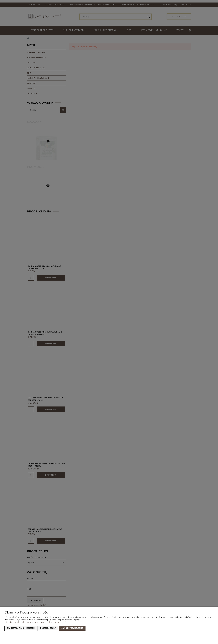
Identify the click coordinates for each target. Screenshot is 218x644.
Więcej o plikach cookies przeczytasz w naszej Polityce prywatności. (35, 622)
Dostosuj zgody (48, 628)
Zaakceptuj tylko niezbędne (21, 628)
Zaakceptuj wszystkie (72, 628)
